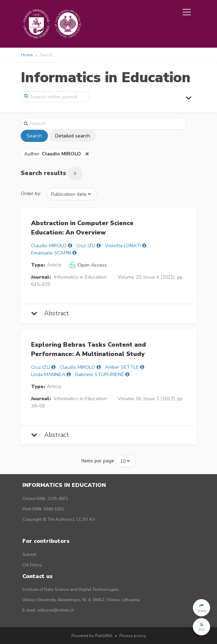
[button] (201, 608)
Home (27, 55)
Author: (53, 154)
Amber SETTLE (122, 367)
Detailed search (73, 136)
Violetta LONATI (123, 246)
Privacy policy (133, 636)
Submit (29, 555)
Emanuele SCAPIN (51, 253)
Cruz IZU (86, 246)
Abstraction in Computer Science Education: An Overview (82, 228)
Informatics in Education (106, 78)
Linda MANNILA (48, 374)
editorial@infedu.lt (55, 610)
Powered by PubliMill (92, 636)
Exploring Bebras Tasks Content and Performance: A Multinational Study (88, 349)
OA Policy (32, 565)
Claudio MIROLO (49, 246)
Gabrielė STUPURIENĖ (99, 374)
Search (34, 136)
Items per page (98, 461)
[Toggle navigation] (187, 12)
